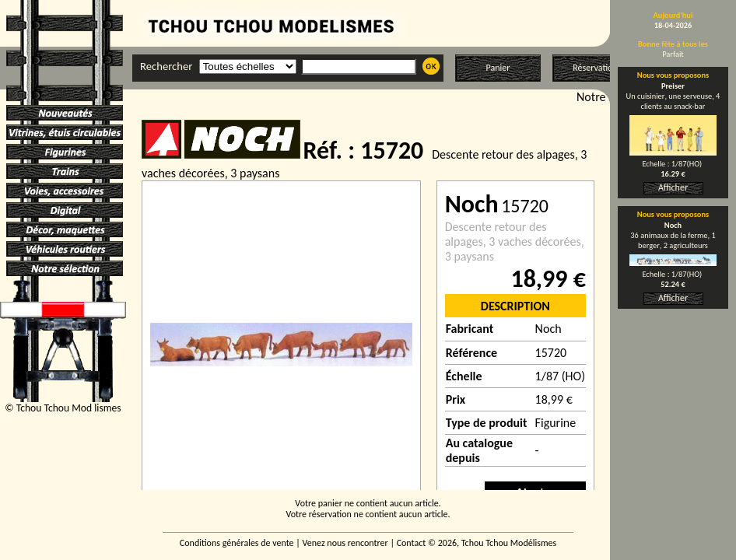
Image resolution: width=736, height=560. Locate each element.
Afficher (673, 187)
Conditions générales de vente (237, 543)
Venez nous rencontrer (345, 543)
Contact (412, 543)
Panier (498, 68)
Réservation (595, 68)
